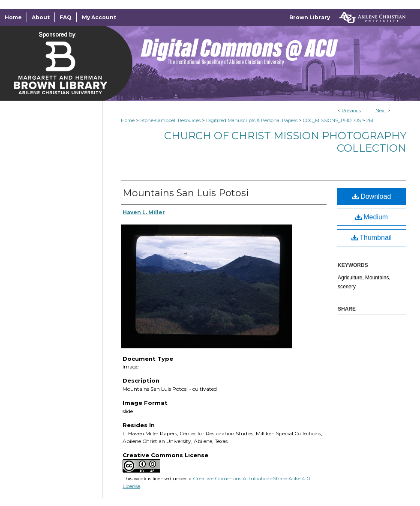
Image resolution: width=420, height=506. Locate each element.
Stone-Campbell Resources (170, 120)
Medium (372, 217)
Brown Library (310, 17)
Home (128, 120)
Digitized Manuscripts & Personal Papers (252, 120)
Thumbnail (372, 238)
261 (370, 120)
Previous (351, 111)
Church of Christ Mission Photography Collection (285, 142)
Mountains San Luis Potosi (186, 193)
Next (381, 111)
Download (372, 196)
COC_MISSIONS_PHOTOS (332, 120)
